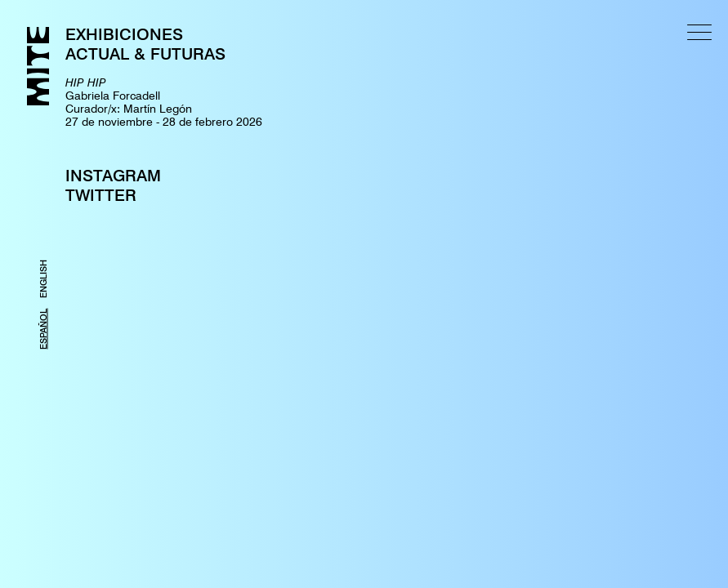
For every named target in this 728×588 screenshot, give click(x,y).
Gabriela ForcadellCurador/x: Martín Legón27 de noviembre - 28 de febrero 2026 (164, 102)
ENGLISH (43, 279)
